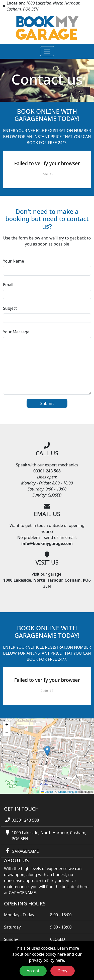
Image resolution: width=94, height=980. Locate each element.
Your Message (16, 332)
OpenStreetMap (68, 792)
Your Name (14, 261)
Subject (10, 308)
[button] (47, 751)
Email (8, 285)
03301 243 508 (25, 820)
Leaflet (47, 792)
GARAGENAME (25, 851)
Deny (63, 971)
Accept (33, 971)
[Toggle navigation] (47, 51)
